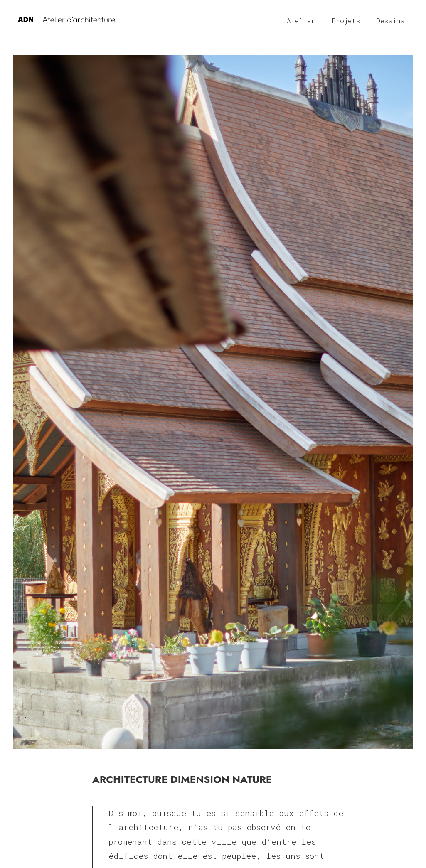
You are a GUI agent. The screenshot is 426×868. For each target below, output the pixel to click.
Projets (346, 21)
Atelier (301, 21)
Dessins (390, 21)
